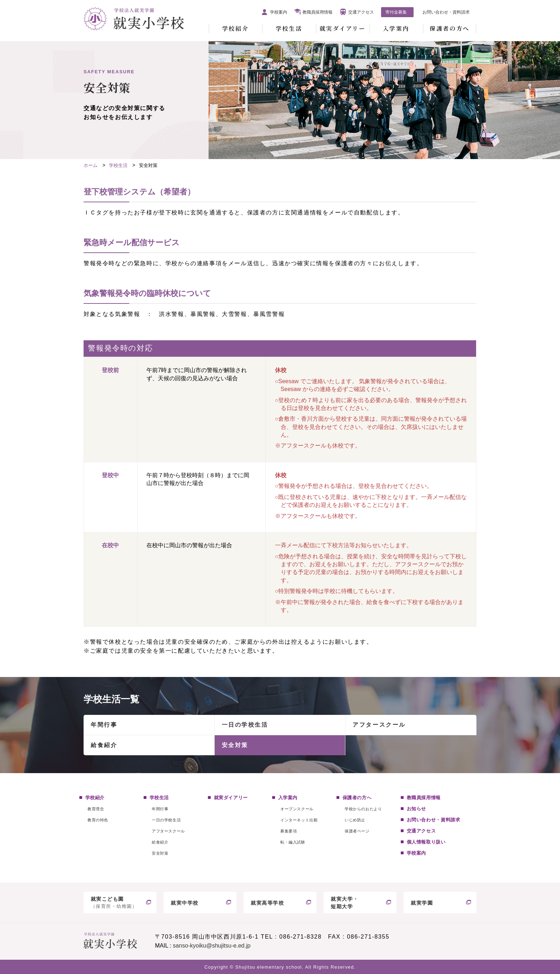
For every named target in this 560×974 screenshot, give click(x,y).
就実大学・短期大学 (345, 903)
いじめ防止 (355, 820)
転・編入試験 (293, 842)
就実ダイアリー (343, 28)
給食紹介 (104, 745)
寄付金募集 (396, 12)
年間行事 (104, 725)
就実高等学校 (267, 903)
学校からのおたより (363, 809)
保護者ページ (357, 831)
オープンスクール (297, 809)
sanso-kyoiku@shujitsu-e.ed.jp (212, 946)
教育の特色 (98, 820)
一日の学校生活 (245, 725)
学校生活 (289, 28)
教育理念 (96, 809)
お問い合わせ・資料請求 (446, 12)
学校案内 (279, 12)
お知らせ (417, 809)
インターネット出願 (299, 820)
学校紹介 (235, 28)
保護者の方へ (449, 28)
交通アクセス (361, 12)
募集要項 (289, 831)
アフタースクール (379, 725)
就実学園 (422, 903)
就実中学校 (185, 903)
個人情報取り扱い (426, 842)
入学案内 (396, 28)
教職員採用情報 (317, 12)
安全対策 (235, 745)
